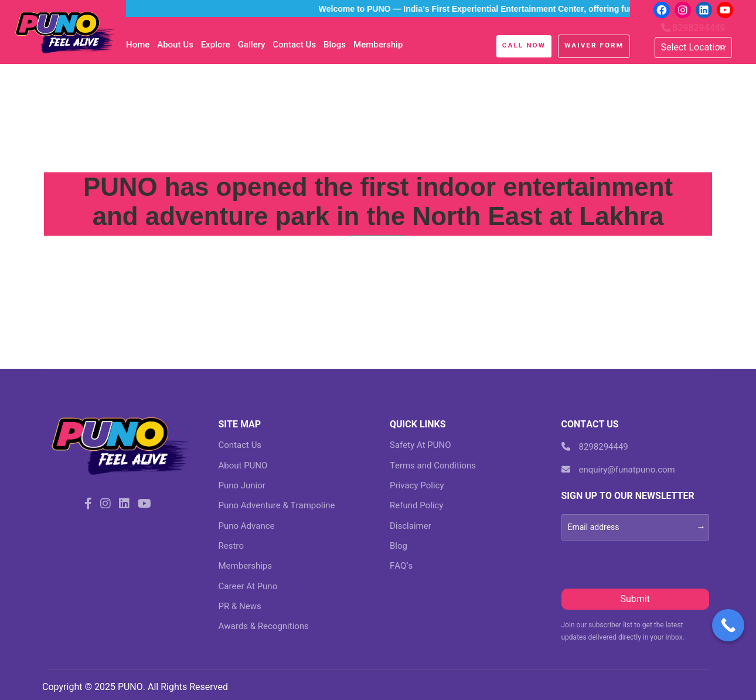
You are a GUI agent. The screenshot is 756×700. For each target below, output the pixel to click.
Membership (378, 45)
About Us (175, 45)
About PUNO (243, 465)
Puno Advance (247, 526)
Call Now (524, 45)
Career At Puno (248, 586)
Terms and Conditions (433, 465)
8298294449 (693, 28)
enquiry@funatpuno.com (618, 470)
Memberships (245, 566)
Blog (399, 546)
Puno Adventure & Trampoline (277, 505)
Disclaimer (411, 526)
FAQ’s (401, 566)
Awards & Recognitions (264, 626)
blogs (335, 45)
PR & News (240, 606)
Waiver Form (594, 45)
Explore (216, 45)
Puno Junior (242, 485)
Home (138, 45)
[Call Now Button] (728, 625)
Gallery (252, 45)
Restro (231, 546)
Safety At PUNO (420, 445)
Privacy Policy (417, 485)
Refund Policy (416, 505)
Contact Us (294, 45)
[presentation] (651, 563)
